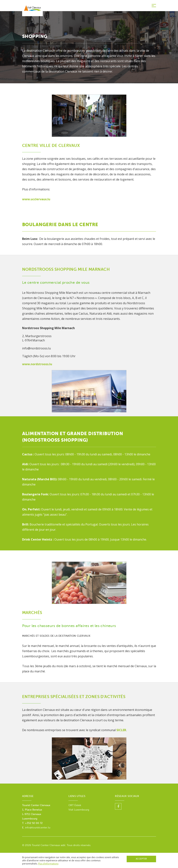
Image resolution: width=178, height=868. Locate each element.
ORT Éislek (75, 805)
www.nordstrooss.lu (37, 364)
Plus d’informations (48, 864)
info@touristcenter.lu (38, 828)
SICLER (121, 730)
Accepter (141, 859)
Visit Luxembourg (79, 810)
